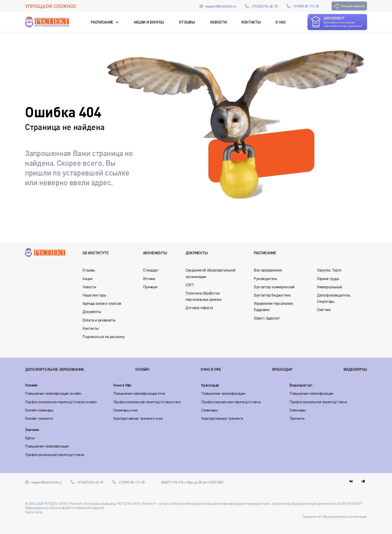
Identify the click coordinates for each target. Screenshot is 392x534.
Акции (87, 278)
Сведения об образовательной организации (335, 516)
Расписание (102, 22)
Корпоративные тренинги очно (138, 418)
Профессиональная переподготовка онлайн (61, 402)
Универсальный (329, 287)
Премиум (150, 287)
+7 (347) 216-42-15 (264, 6)
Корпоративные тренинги (222, 418)
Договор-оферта (199, 307)
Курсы (30, 438)
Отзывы (187, 22)
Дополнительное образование (55, 369)
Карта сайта (34, 512)
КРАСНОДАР (282, 369)
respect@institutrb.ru (220, 6)
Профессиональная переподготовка (231, 402)
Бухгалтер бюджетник (272, 295)
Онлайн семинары (39, 410)
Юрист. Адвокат (267, 318)
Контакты (251, 22)
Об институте (96, 253)
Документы (92, 311)
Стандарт (151, 270)
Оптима (149, 278)
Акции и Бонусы (149, 22)
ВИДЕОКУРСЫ (355, 369)
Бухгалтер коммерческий (274, 287)
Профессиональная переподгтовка (318, 402)
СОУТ (190, 285)
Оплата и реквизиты (99, 320)
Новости (218, 22)
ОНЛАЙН (142, 369)
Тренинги (297, 418)
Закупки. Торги (329, 270)
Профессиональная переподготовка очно (147, 402)
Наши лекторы (94, 295)
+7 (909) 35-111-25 (306, 6)
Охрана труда (328, 278)
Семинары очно (125, 410)
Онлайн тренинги (39, 418)
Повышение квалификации (223, 393)
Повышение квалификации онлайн (53, 393)
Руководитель (265, 278)
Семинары (209, 410)
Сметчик (324, 309)
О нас (280, 22)
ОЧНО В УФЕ (211, 369)
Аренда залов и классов (102, 303)
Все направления (268, 270)
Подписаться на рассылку (104, 336)
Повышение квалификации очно (139, 393)
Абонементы (155, 253)
